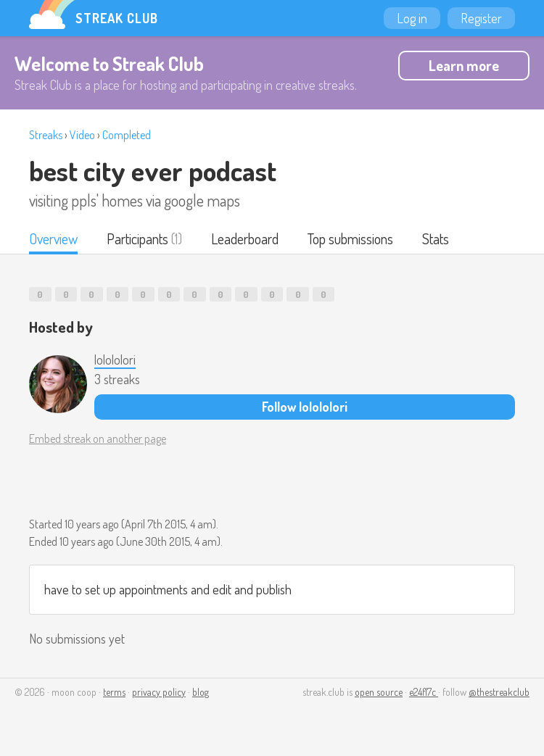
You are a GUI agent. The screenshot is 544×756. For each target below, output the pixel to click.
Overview (53, 238)
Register (481, 18)
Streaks (46, 135)
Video (82, 135)
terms (114, 692)
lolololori (115, 360)
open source (379, 692)
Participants (137, 238)
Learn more (464, 65)
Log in (412, 18)
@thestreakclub (499, 692)
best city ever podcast (153, 170)
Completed (127, 135)
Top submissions (350, 238)
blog (201, 692)
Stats (436, 238)
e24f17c (424, 692)
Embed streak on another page (98, 439)
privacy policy (159, 692)
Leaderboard (245, 238)
